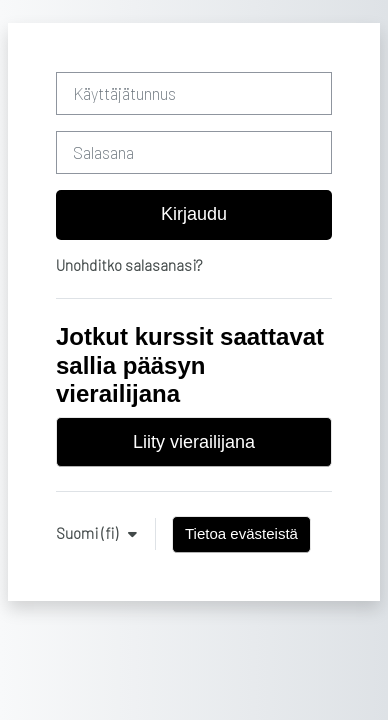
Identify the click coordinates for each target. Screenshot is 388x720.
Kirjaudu (194, 214)
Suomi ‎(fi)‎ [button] (88, 533)
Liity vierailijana (194, 442)
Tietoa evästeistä (241, 533)
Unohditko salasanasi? (129, 265)
